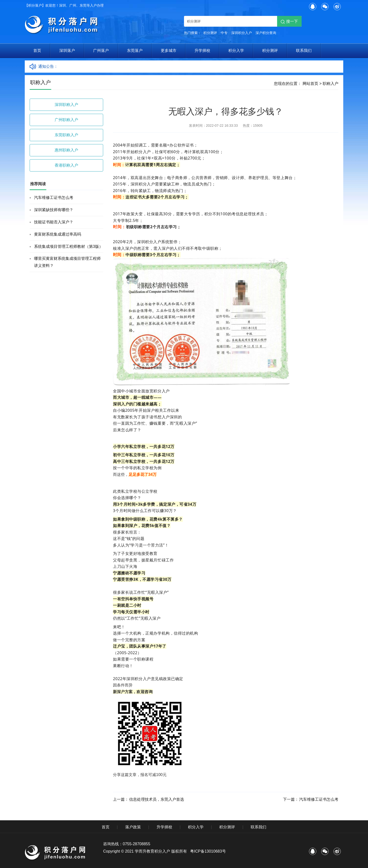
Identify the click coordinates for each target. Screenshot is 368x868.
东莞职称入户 (66, 135)
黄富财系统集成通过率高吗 (58, 234)
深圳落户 (67, 51)
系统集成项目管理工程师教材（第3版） (68, 246)
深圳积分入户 (242, 33)
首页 (37, 51)
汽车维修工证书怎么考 (54, 198)
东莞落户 (135, 51)
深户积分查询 (266, 33)
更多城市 (169, 51)
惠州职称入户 (66, 150)
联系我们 (304, 51)
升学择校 (202, 51)
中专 (224, 33)
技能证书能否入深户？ (54, 222)
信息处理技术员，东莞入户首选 (157, 799)
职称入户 (331, 84)
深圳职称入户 (66, 105)
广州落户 (101, 51)
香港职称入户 (66, 165)
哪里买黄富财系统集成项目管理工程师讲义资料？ (67, 262)
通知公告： (48, 66)
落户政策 (133, 827)
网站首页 (310, 84)
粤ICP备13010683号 (208, 851)
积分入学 (236, 51)
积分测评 (210, 33)
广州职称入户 (66, 120)
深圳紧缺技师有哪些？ (54, 210)
